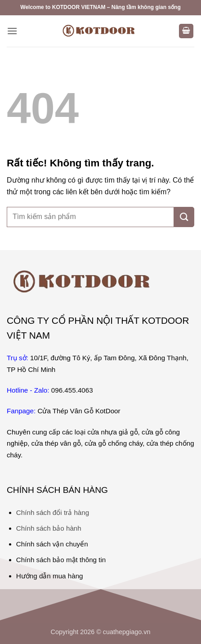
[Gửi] (184, 217)
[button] (12, 31)
